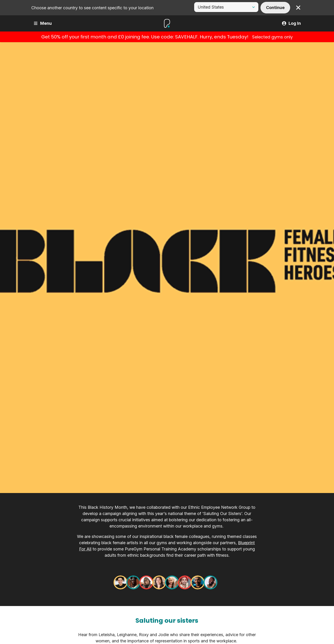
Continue (275, 8)
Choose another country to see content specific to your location (92, 8)
